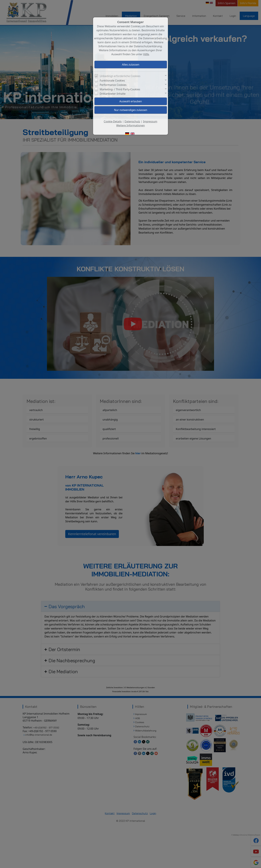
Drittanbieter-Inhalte (113, 94)
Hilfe (146, 54)
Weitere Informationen (130, 125)
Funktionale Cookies (112, 81)
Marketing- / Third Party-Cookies (120, 89)
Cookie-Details (113, 121)
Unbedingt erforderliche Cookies (120, 76)
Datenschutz (132, 121)
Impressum (150, 121)
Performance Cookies (113, 85)
